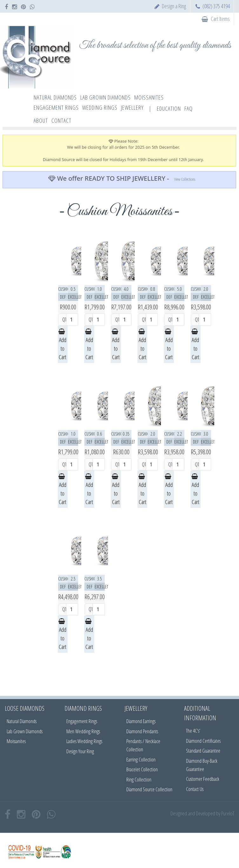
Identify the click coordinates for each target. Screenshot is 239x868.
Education (169, 108)
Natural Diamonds (22, 721)
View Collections (185, 179)
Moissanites (16, 741)
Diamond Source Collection (149, 789)
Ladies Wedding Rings (84, 741)
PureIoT (228, 813)
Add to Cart (62, 345)
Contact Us (195, 789)
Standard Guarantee (203, 751)
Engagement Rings (82, 721)
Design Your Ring (80, 751)
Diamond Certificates (203, 741)
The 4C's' (193, 731)
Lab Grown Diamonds (25, 731)
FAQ (189, 108)
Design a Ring (174, 6)
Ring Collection (139, 780)
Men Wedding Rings (83, 731)
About (41, 120)
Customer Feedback (203, 779)
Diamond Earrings (141, 721)
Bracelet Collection (142, 769)
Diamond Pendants (142, 731)
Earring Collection (141, 760)
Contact (61, 120)
